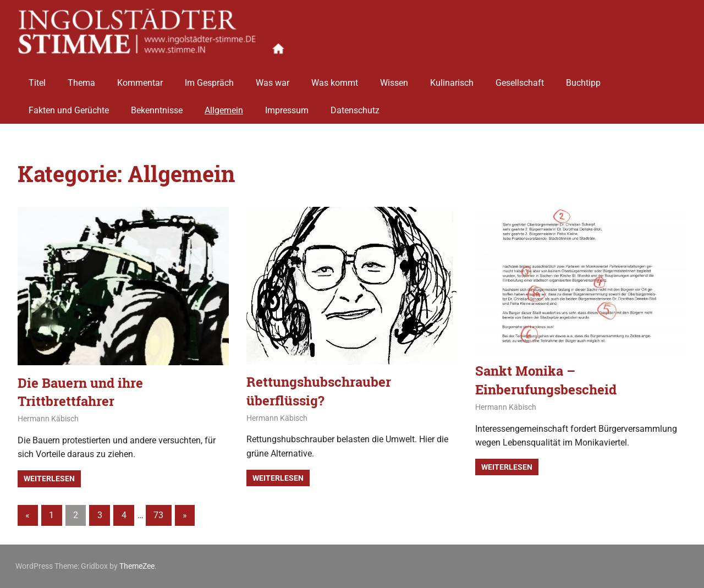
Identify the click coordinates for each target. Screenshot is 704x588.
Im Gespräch (209, 78)
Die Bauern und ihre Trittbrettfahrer (80, 392)
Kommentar (140, 78)
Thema (81, 78)
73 (158, 515)
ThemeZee (137, 566)
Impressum (287, 106)
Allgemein (224, 106)
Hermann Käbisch (48, 419)
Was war (273, 78)
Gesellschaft (520, 78)
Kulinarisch (452, 78)
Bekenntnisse (157, 106)
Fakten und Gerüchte (69, 106)
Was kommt (335, 78)
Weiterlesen (49, 479)
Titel (37, 78)
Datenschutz (355, 106)
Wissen (394, 78)
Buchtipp (583, 78)
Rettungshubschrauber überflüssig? (319, 391)
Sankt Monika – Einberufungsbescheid (546, 380)
